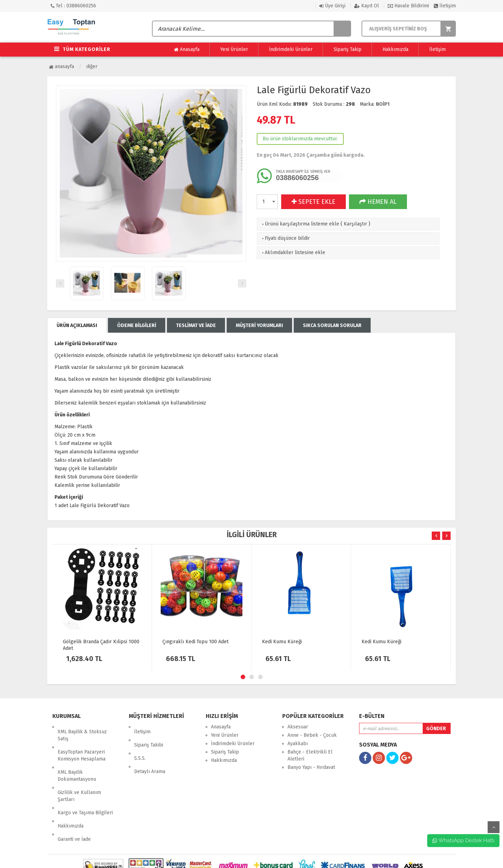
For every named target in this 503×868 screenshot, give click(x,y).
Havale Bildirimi (408, 6)
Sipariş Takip (348, 49)
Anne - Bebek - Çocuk (312, 735)
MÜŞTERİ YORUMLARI (259, 325)
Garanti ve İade (74, 805)
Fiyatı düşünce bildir (285, 238)
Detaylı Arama (150, 752)
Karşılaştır (355, 224)
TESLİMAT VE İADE (196, 325)
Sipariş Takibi (149, 735)
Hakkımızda (395, 49)
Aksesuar (298, 727)
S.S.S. (140, 744)
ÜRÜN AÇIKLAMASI (77, 325)
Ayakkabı (298, 744)
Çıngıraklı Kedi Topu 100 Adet (195, 642)
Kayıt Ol (367, 6)
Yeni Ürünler (234, 49)
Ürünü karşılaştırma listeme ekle (300, 224)
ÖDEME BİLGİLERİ (137, 325)
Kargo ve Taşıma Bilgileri (85, 788)
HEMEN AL (378, 202)
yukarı (494, 827)
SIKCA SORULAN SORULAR (332, 325)
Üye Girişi (332, 6)
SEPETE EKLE (314, 202)
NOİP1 (383, 104)
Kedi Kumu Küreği (282, 642)
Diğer (92, 66)
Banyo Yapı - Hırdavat (311, 767)
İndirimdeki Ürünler (291, 49)
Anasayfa (187, 50)
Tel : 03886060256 (73, 6)
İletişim (445, 6)
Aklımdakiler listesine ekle (293, 253)
